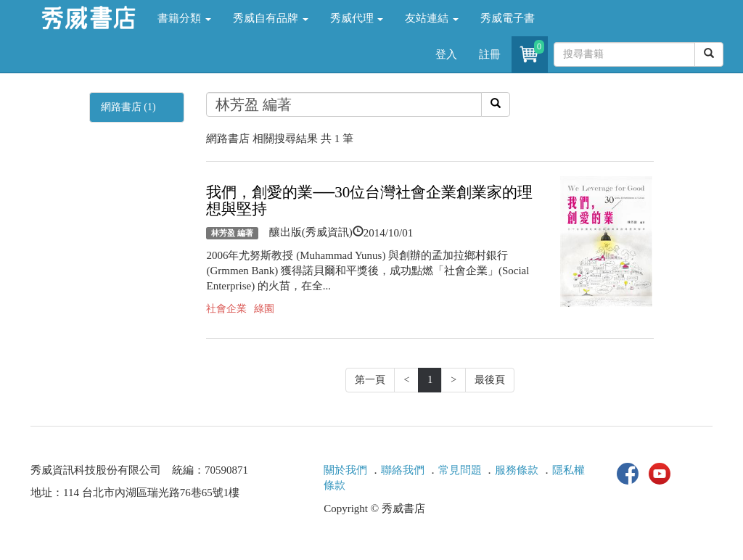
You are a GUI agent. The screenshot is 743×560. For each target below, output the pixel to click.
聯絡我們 (403, 470)
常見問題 (460, 470)
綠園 (264, 309)
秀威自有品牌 (271, 18)
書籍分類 (184, 18)
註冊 (490, 54)
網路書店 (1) (128, 107)
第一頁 (370, 380)
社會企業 (226, 309)
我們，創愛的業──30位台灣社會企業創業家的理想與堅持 (369, 201)
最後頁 (490, 380)
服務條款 (517, 470)
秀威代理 (357, 18)
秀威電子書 (508, 18)
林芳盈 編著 (232, 233)
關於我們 (345, 470)
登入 (446, 54)
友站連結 (432, 18)
